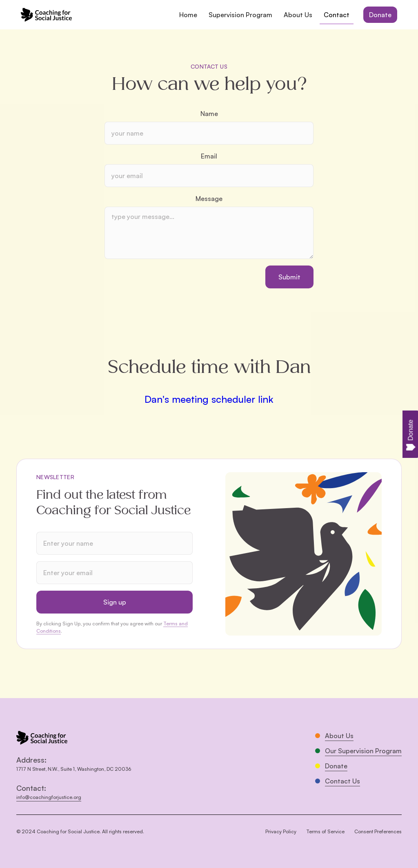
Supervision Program (240, 15)
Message (209, 199)
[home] (46, 15)
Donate (380, 15)
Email (209, 156)
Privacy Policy (281, 831)
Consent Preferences (378, 831)
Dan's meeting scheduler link (209, 399)
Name (209, 114)
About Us (298, 15)
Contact (337, 15)
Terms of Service (325, 831)
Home (188, 15)
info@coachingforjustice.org (49, 797)
